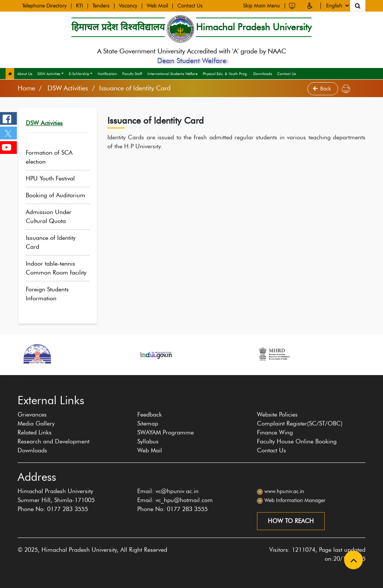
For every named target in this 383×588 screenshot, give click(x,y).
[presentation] (13, 379)
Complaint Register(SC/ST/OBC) (300, 423)
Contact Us (190, 6)
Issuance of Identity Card (55, 242)
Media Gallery (36, 423)
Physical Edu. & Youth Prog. (225, 74)
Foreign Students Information (52, 294)
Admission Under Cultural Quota (53, 216)
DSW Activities (49, 74)
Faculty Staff (132, 74)
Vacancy (128, 6)
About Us (25, 74)
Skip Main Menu (262, 5)
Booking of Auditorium (60, 195)
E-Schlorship (79, 74)
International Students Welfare (172, 74)
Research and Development (53, 441)
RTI (79, 6)
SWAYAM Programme (166, 432)
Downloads (263, 74)
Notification (107, 74)
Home (26, 88)
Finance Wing (275, 432)
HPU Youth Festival (55, 178)
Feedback (150, 414)
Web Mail (157, 6)
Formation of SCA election (54, 157)
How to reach (291, 521)
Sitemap (148, 423)
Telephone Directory (44, 6)
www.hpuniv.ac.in (284, 491)
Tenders (101, 6)
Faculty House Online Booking (297, 441)
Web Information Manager (295, 500)
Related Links (35, 432)
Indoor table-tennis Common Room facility (61, 268)
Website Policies (277, 414)
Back (323, 89)
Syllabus (148, 441)
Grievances (32, 414)
